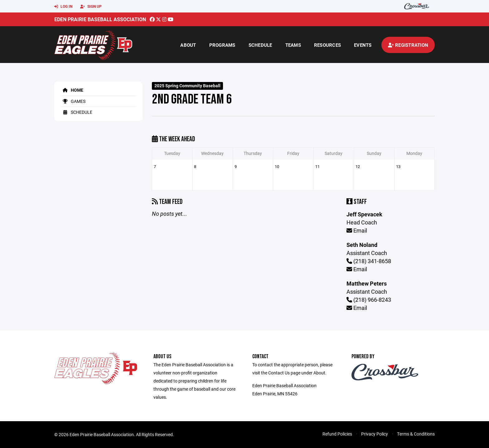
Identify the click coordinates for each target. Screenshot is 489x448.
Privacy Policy (375, 434)
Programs (222, 45)
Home (72, 90)
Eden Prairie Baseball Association (100, 19)
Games (73, 101)
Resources (327, 45)
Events (363, 45)
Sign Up (91, 7)
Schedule (260, 45)
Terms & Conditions (416, 434)
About (188, 45)
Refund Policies (337, 434)
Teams (293, 45)
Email (357, 230)
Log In (63, 7)
